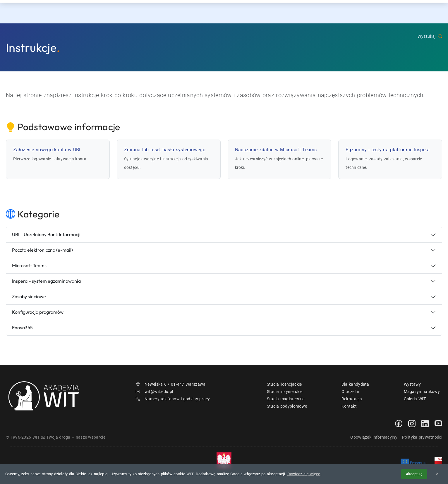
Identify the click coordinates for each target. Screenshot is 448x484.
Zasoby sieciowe (29, 296)
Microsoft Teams (29, 265)
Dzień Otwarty (357, 12)
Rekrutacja (286, 12)
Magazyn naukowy (422, 392)
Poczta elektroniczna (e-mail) (42, 250)
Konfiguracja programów (38, 312)
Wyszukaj (430, 36)
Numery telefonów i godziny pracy (173, 399)
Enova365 (22, 327)
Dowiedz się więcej (304, 474)
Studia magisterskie (286, 399)
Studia (320, 12)
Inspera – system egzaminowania (46, 281)
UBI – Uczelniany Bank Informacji (46, 234)
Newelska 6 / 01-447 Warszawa (171, 384)
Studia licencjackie (284, 384)
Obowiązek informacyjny (374, 437)
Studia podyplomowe (287, 406)
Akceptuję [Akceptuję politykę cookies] (414, 474)
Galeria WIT (415, 399)
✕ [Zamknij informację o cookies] (437, 474)
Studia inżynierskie (285, 392)
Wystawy (412, 384)
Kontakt (396, 12)
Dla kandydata (355, 384)
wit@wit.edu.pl (155, 392)
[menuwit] (441, 12)
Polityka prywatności (422, 437)
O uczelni (350, 392)
